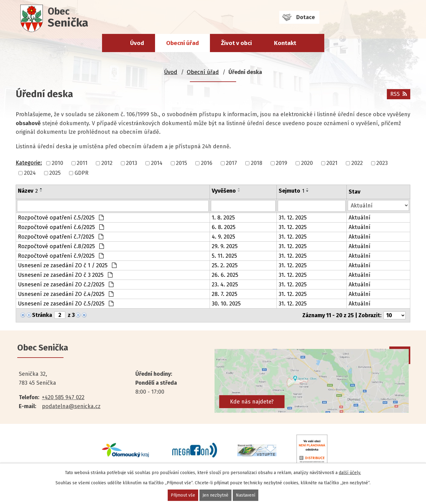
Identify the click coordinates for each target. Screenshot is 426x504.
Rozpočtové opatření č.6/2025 (61, 227)
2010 (57, 163)
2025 (55, 173)
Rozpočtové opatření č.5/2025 (61, 218)
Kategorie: (29, 163)
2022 (357, 163)
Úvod (137, 43)
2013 (132, 163)
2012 (107, 163)
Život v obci (236, 43)
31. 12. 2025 (293, 218)
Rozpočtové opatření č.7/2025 (61, 237)
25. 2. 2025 (225, 265)
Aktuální (360, 218)
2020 (307, 163)
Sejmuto (291, 191)
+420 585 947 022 (63, 397)
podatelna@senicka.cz (71, 406)
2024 (30, 173)
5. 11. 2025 (224, 256)
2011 (82, 163)
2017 (231, 163)
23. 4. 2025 (225, 285)
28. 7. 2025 (225, 294)
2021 (332, 163)
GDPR (82, 173)
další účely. (350, 473)
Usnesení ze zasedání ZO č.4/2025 (66, 294)
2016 (207, 163)
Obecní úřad (182, 43)
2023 (382, 163)
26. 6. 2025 (225, 275)
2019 (282, 163)
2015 (182, 163)
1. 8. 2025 (223, 218)
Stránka (42, 315)
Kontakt (285, 43)
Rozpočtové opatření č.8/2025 (61, 246)
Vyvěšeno (224, 191)
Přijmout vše (183, 495)
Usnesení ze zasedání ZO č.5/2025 (66, 304)
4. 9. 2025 (223, 237)
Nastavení (246, 495)
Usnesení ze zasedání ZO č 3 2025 (65, 275)
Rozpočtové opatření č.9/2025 (61, 256)
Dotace (305, 17)
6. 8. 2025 (224, 227)
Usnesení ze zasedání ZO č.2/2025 (66, 285)
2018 (257, 163)
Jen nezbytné (215, 495)
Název (28, 191)
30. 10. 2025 (226, 304)
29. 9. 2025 (225, 246)
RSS (399, 94)
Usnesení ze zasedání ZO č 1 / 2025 (67, 265)
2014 (157, 163)
